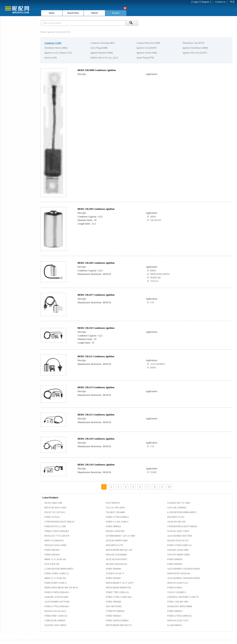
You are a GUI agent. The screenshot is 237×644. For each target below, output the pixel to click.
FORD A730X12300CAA (180, 545)
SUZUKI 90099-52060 (117, 540)
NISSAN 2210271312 (178, 583)
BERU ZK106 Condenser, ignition (96, 263)
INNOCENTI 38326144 (179, 573)
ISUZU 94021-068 (53, 503)
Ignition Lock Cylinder (55, 53)
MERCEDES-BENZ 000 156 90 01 (61, 588)
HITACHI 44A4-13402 (55, 508)
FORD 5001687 (113, 578)
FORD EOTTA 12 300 (55, 526)
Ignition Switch (144, 53)
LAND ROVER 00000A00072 (182, 512)
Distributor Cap (190, 43)
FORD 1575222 (52, 517)
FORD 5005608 (113, 602)
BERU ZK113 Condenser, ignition (96, 387)
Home (43, 32)
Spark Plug (142, 58)
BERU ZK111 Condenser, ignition (96, 356)
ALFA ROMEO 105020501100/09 (184, 578)
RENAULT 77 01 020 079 (57, 536)
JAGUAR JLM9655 (177, 508)
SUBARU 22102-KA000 (56, 597)
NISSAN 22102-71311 (178, 620)
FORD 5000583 (175, 564)
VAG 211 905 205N (115, 508)
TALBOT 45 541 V (115, 573)
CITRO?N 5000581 (115, 611)
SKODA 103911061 (115, 531)
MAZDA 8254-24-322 (178, 540)
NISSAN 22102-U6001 (56, 545)
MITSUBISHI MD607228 (118, 588)
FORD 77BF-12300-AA (117, 592)
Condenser (49, 43)
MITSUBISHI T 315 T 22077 (120, 583)
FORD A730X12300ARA (57, 531)
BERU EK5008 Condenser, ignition (97, 70)
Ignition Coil (143, 48)
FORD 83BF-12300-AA (56, 616)
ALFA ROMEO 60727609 (180, 536)
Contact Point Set (145, 43)
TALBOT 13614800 (115, 512)
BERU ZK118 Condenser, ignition (96, 439)
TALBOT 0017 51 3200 (179, 503)
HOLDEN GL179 (114, 545)
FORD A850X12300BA (117, 620)
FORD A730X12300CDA (180, 616)
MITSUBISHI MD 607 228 (119, 550)
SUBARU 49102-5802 (178, 550)
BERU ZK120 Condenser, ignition (96, 465)
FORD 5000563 (113, 616)
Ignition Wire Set (191, 53)
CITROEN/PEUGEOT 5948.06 (182, 526)
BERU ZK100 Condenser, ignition (96, 209)
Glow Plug (96, 48)
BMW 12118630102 (54, 540)
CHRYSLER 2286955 (55, 620)
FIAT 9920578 (113, 503)
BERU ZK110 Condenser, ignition (96, 328)
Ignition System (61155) (59, 32)
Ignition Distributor (192, 48)
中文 (232, 2)
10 (169, 487)
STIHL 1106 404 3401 (178, 602)
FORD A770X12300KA (117, 517)
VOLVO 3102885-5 (177, 592)
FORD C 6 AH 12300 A (117, 522)
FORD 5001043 (52, 550)
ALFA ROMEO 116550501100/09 (184, 569)
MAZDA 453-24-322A (55, 611)
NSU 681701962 (114, 606)
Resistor (48, 58)
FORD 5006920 (175, 559)
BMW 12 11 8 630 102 (55, 559)
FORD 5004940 (113, 569)
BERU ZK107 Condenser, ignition (96, 295)
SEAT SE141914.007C (117, 559)
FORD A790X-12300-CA (57, 573)
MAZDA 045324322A (116, 564)
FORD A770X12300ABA (57, 606)
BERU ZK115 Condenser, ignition (96, 415)
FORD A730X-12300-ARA (119, 597)
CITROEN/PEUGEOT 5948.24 (59, 522)
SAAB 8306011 (175, 625)
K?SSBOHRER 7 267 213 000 (120, 536)
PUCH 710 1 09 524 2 (55, 512)
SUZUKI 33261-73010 (178, 531)
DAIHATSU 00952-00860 (180, 606)
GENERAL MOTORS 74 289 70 (183, 597)
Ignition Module (98, 53)
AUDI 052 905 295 (176, 522)
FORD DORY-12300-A (56, 583)
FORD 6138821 (175, 588)
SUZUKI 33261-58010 (55, 625)
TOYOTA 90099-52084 (178, 555)
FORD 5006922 (113, 526)
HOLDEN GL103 (176, 517)
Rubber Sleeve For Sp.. (101, 58)
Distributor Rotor (53, 48)
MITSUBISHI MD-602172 (119, 625)
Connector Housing (100, 43)
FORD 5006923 (175, 611)
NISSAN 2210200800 (116, 555)
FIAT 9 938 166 (52, 564)
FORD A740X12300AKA (57, 592)
